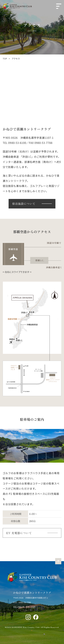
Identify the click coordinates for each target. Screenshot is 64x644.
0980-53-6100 (17, 143)
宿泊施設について (24, 204)
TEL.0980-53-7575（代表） (25, 607)
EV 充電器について (19, 533)
